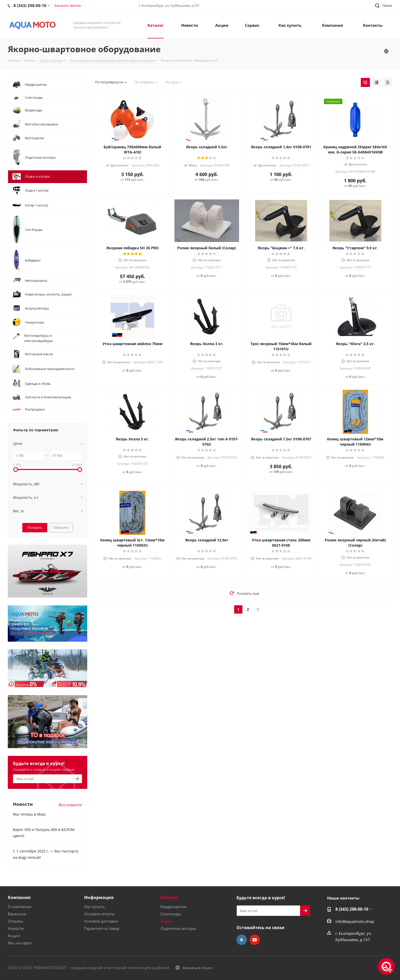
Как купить (94, 907)
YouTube (255, 940)
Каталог (169, 897)
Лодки (167, 921)
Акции (14, 936)
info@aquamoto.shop (355, 921)
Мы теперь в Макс (30, 814)
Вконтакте (242, 940)
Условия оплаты (100, 914)
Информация (99, 897)
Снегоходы (171, 914)
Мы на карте (20, 943)
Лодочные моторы (178, 928)
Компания (19, 897)
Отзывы (15, 921)
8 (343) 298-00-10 (352, 909)
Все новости (70, 805)
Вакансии (17, 914)
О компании (20, 907)
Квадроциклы (174, 907)
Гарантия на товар (102, 928)
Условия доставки (101, 921)
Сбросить (61, 527)
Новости (16, 928)
